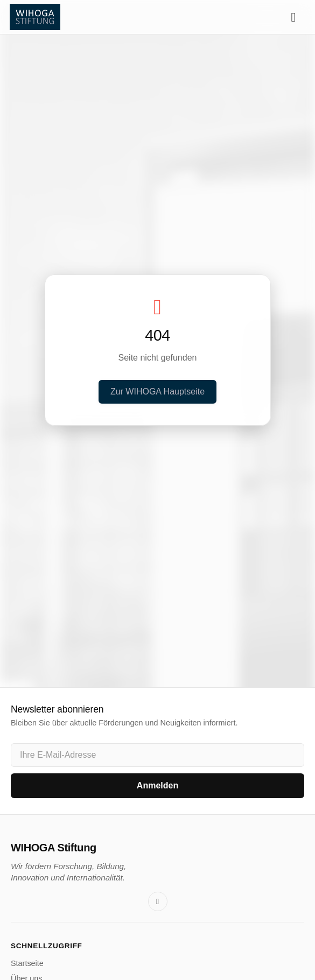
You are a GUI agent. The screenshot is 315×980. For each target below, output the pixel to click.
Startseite (27, 963)
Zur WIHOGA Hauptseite (157, 392)
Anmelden (157, 785)
